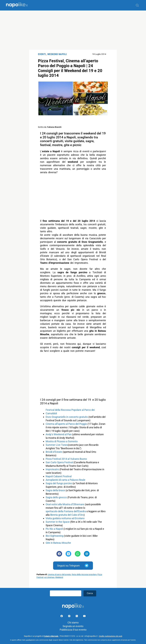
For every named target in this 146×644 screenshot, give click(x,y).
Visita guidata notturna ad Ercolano (65, 518)
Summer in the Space (58, 522)
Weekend (59, 577)
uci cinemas (49, 577)
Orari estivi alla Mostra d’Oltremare (65, 504)
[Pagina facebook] (62, 617)
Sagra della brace (55, 490)
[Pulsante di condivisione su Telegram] (87, 554)
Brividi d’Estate (54, 452)
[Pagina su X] (77, 617)
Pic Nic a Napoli (54, 529)
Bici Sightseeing (55, 536)
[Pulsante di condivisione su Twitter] (68, 554)
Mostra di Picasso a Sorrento (62, 441)
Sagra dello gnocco (56, 497)
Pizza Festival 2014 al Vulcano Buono (66, 459)
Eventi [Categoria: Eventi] (42, 54)
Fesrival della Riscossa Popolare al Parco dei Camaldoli (70, 412)
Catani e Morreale (51, 636)
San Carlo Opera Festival (59, 462)
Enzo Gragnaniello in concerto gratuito (67, 417)
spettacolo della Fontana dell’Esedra (66, 511)
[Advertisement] (73, 30)
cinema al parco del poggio (59, 575)
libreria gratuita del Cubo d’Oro (67, 515)
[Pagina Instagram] (69, 617)
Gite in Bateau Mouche (58, 543)
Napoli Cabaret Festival (59, 476)
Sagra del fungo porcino (59, 483)
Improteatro (52, 469)
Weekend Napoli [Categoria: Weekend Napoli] (57, 54)
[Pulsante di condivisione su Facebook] (59, 554)
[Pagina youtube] (84, 617)
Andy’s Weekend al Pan (59, 434)
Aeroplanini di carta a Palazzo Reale (66, 480)
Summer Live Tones (57, 445)
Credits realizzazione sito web (110, 636)
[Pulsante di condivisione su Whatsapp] (78, 554)
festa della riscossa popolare (84, 575)
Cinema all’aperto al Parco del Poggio (66, 424)
